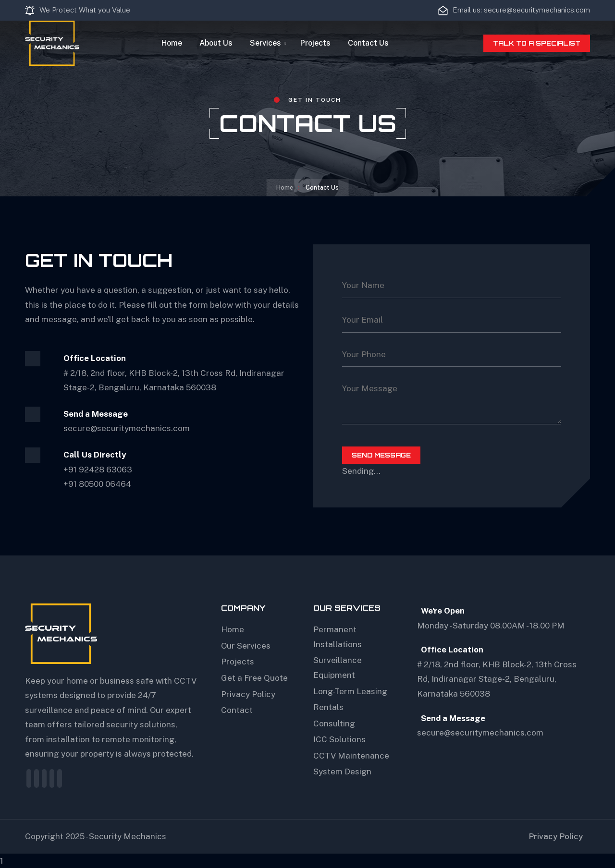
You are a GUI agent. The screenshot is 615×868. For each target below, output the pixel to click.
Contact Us (368, 43)
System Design (342, 772)
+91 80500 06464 (97, 484)
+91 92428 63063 (98, 470)
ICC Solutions (339, 739)
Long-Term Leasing (350, 691)
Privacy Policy (248, 694)
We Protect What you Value (78, 11)
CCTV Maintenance (351, 756)
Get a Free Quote (254, 678)
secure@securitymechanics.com (480, 733)
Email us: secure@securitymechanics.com (514, 11)
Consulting (334, 723)
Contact (237, 710)
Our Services (246, 646)
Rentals (328, 707)
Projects (315, 43)
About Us (216, 43)
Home (172, 43)
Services (265, 43)
